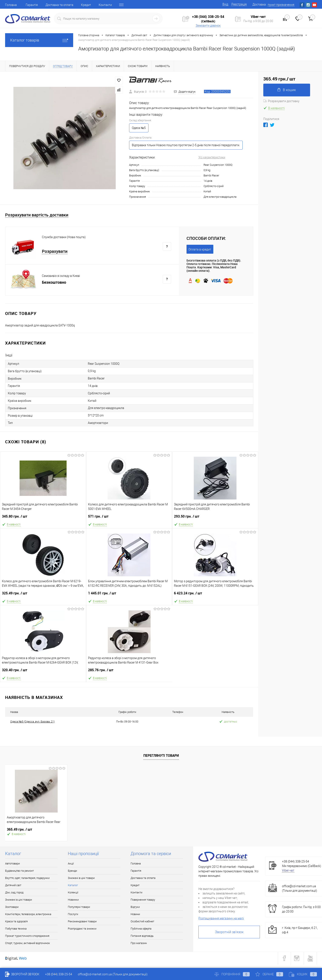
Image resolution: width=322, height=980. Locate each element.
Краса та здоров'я (16, 921)
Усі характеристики (212, 157)
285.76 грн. (129, 672)
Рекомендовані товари (82, 921)
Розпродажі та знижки (82, 929)
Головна (11, 5)
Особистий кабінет (142, 921)
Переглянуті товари (161, 755)
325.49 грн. (43, 595)
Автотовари (12, 863)
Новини (135, 914)
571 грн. (129, 518)
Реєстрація (239, 4)
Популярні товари (79, 907)
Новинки (73, 900)
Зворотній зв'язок (229, 932)
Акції (71, 863)
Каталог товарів (39, 40)
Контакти (105, 5)
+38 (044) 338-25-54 (208, 17)
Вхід (225, 4)
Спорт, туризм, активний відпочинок (28, 943)
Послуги (73, 914)
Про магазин (139, 943)
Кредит (86, 5)
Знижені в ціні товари (19, 900)
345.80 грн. (43, 518)
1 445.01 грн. (129, 595)
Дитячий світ (13, 885)
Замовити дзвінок (208, 26)
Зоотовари (12, 907)
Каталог (73, 885)
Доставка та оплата (59, 5)
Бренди (72, 871)
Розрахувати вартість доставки (37, 215)
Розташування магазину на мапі (221, 918)
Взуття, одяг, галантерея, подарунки (27, 878)
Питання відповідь (142, 936)
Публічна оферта (141, 929)
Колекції (73, 892)
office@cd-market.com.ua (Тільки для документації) (113, 974)
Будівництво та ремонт (19, 871)
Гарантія (32, 5)
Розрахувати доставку (281, 101)
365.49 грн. (19, 829)
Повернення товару (143, 900)
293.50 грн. (215, 518)
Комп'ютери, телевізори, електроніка (28, 914)
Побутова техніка (16, 929)
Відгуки (135, 907)
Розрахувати (55, 251)
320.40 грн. (43, 672)
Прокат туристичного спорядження (27, 936)
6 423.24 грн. (215, 595)
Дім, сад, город (14, 892)
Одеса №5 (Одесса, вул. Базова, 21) (32, 722)
